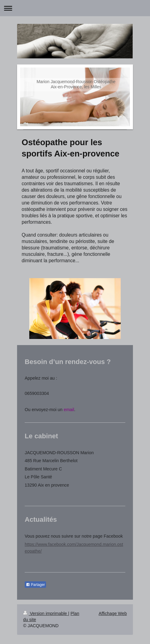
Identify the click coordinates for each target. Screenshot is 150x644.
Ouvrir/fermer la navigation (75, 8)
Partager (35, 585)
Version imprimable (46, 613)
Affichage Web (113, 613)
